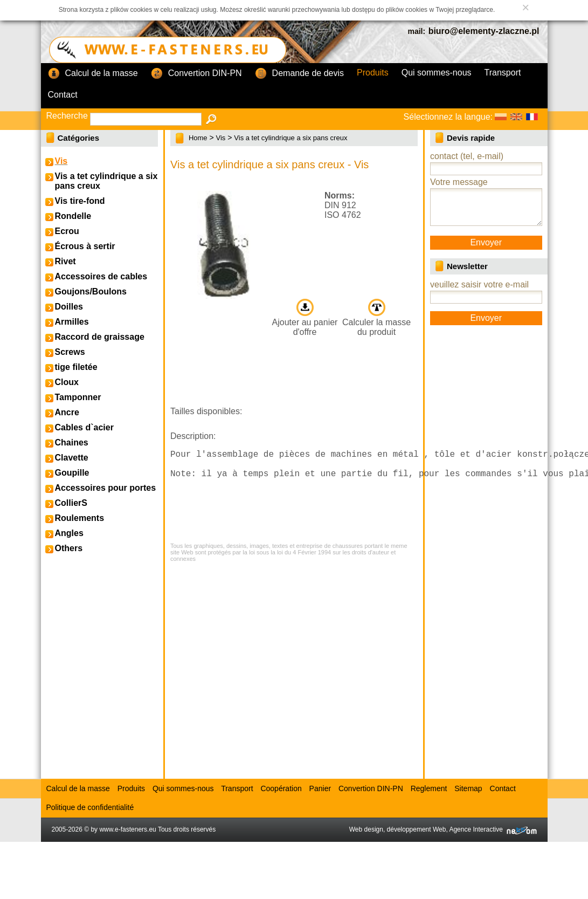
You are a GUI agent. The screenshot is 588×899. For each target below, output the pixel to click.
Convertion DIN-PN (196, 74)
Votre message (459, 182)
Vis (221, 138)
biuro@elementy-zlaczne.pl (484, 31)
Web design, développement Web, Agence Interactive (443, 829)
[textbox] (146, 119)
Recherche (67, 116)
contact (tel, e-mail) (467, 156)
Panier (320, 788)
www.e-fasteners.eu (127, 829)
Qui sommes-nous (437, 73)
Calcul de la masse (93, 74)
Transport (503, 73)
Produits (373, 73)
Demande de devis (299, 74)
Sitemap (468, 788)
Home (198, 138)
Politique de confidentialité (90, 807)
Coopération (281, 788)
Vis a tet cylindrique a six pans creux (290, 138)
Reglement (429, 788)
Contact (63, 95)
